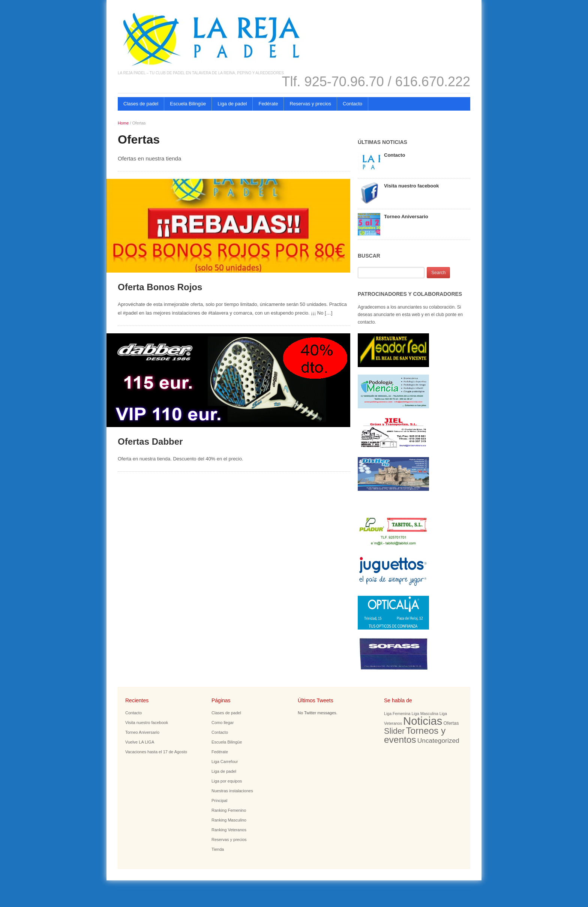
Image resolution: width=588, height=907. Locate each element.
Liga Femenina (397, 714)
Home (123, 123)
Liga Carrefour (225, 762)
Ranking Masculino (229, 820)
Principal (219, 801)
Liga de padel (232, 104)
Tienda (218, 849)
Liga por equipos (227, 781)
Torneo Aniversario (406, 217)
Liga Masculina (425, 714)
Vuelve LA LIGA (140, 742)
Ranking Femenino (229, 810)
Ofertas (451, 723)
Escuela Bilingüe (188, 104)
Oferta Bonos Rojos (160, 287)
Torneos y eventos (415, 735)
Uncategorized (438, 741)
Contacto (352, 104)
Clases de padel (141, 104)
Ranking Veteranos (229, 830)
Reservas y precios (310, 104)
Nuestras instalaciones (232, 791)
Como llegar (223, 723)
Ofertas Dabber (150, 442)
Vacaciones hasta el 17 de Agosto (156, 752)
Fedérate (268, 104)
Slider (394, 731)
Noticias (423, 721)
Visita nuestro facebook (411, 186)
